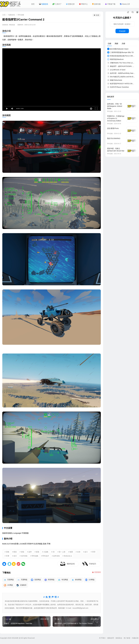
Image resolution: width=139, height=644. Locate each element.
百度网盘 (9, 580)
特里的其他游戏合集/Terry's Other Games (121, 56)
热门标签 (127, 638)
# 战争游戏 (56, 556)
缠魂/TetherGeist (115, 80)
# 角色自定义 (67, 556)
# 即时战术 (45, 556)
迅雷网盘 (36, 580)
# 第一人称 (62, 552)
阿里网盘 (49, 580)
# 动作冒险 (24, 556)
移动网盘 (77, 580)
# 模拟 (14, 552)
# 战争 (29, 552)
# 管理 (93, 552)
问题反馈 (135, 638)
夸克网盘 (63, 580)
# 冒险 (22, 552)
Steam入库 (125, 4)
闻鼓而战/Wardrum (115, 59)
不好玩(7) (92, 564)
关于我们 (102, 638)
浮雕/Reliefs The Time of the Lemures (121, 63)
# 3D (53, 552)
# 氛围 (71, 552)
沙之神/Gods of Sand (116, 70)
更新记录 (70, 4)
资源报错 (96, 572)
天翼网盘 (22, 580)
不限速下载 (110, 4)
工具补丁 (57, 4)
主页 (4, 15)
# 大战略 (45, 552)
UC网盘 (8, 585)
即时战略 (21, 15)
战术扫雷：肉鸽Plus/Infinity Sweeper (121, 73)
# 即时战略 (34, 556)
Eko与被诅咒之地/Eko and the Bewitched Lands (121, 77)
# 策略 (7, 552)
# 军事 (7, 556)
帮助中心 (83, 4)
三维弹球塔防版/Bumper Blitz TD (120, 52)
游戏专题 (96, 4)
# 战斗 (86, 552)
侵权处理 (111, 638)
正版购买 (21, 585)
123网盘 (90, 580)
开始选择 (122, 31)
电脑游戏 (44, 4)
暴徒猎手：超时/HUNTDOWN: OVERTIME (121, 66)
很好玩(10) (71, 564)
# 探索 (37, 552)
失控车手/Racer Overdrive (118, 87)
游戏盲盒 (119, 638)
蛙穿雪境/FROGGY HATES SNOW (121, 84)
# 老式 (14, 556)
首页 (33, 4)
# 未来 (78, 552)
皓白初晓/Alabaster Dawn (118, 49)
